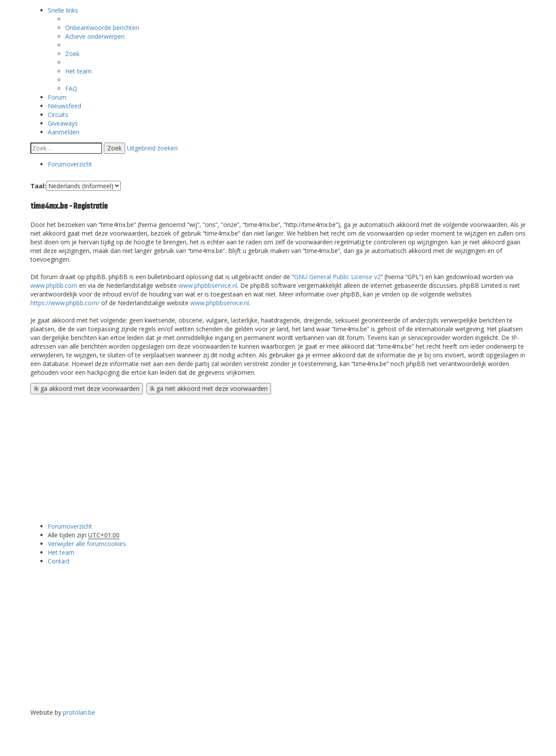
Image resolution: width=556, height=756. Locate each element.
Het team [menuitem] (78, 71)
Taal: (38, 186)
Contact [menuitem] (59, 561)
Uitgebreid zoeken (152, 148)
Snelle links (63, 10)
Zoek (114, 148)
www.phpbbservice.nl (208, 285)
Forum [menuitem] (57, 97)
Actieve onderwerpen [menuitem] (95, 36)
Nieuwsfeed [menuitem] (65, 106)
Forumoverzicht (70, 526)
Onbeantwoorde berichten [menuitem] (102, 28)
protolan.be (79, 712)
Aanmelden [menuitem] (64, 132)
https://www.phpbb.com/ (65, 303)
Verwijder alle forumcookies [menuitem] (87, 544)
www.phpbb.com (54, 285)
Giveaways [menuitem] (63, 123)
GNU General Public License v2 (337, 277)
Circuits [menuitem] (58, 115)
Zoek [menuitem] (72, 54)
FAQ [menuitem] (71, 88)
